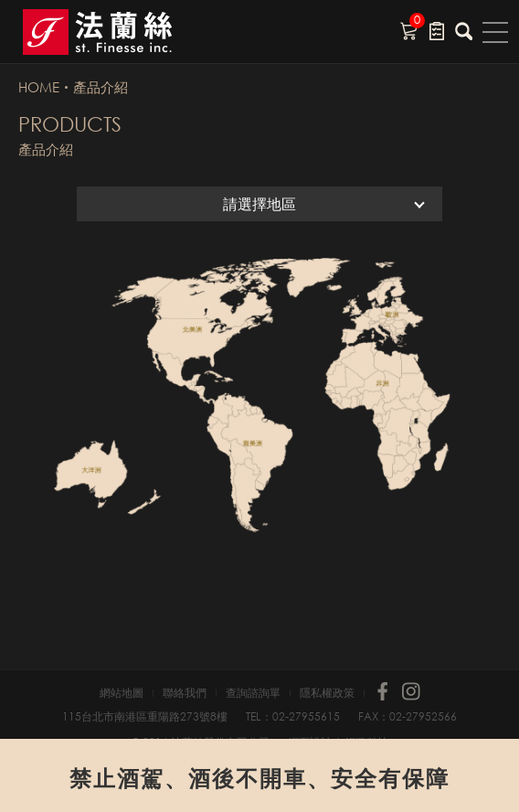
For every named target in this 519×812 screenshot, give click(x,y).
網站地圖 (122, 693)
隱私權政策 (327, 693)
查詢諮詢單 (253, 693)
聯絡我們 (185, 693)
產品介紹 (101, 87)
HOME (39, 87)
